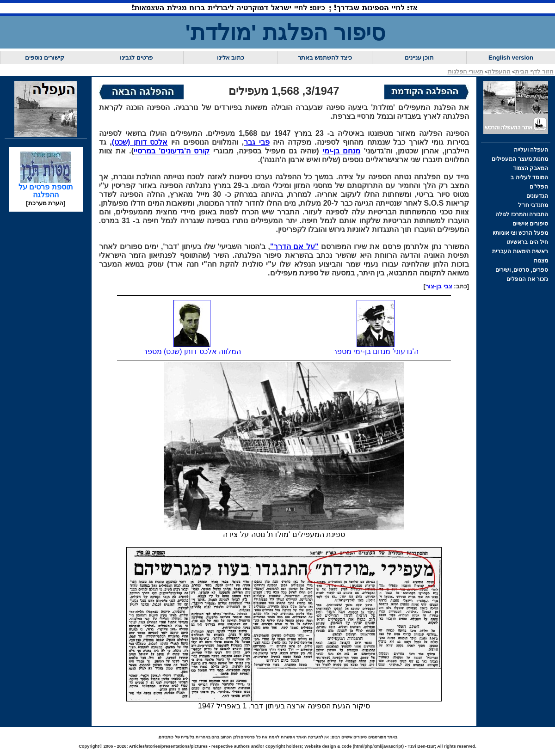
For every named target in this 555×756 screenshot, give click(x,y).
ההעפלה (499, 71)
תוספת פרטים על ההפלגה (46, 188)
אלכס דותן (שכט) (140, 142)
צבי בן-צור (439, 286)
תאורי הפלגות (466, 71)
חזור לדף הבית (534, 71)
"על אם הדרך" (294, 247)
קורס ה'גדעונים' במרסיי (172, 151)
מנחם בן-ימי (342, 151)
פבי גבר (257, 142)
